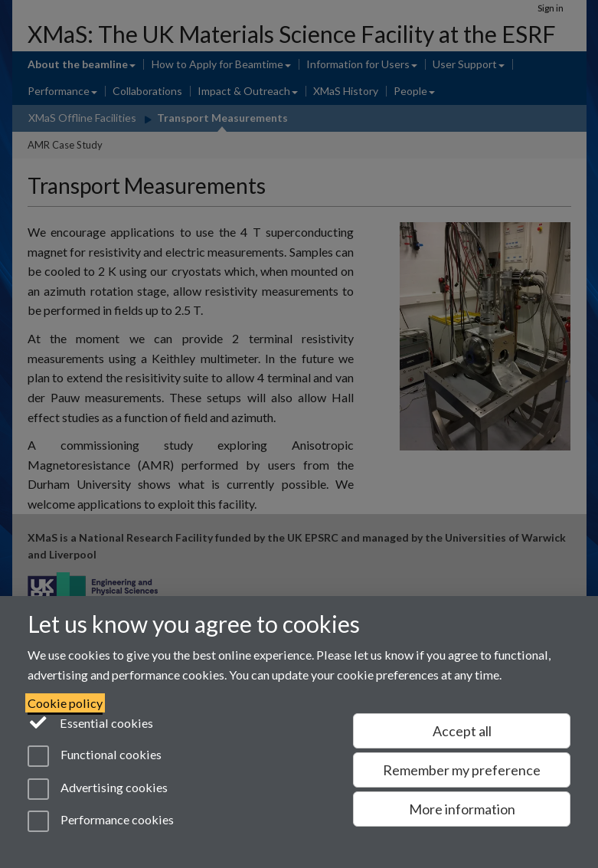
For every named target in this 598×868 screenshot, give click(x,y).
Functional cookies (95, 756)
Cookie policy (65, 703)
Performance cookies (101, 821)
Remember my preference (462, 770)
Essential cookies (91, 722)
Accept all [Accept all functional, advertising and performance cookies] (462, 731)
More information (462, 809)
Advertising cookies (98, 789)
